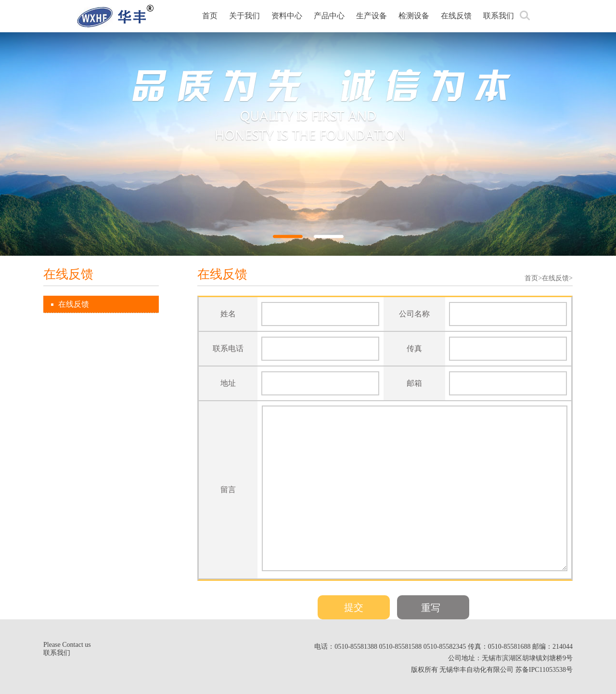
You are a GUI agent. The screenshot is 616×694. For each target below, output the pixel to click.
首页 (210, 16)
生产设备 (372, 16)
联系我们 (499, 16)
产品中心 (329, 16)
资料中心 (287, 16)
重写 (431, 608)
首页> (533, 278)
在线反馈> (557, 278)
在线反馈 (456, 16)
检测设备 (414, 16)
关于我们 (244, 16)
